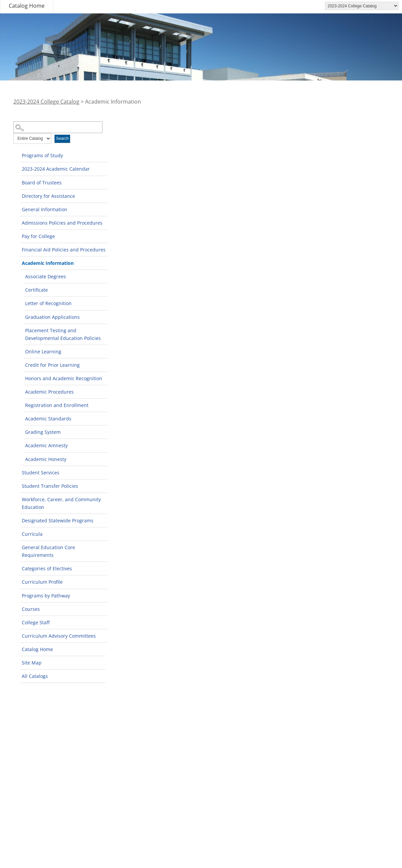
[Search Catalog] (58, 127)
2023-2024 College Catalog (46, 102)
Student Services (41, 473)
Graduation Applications (52, 317)
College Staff (36, 622)
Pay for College (38, 236)
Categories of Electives (47, 568)
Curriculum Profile (42, 582)
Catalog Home (27, 6)
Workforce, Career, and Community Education (61, 503)
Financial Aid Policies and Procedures (64, 250)
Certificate (37, 290)
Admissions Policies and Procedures (62, 223)
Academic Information (48, 263)
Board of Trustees (42, 183)
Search (62, 138)
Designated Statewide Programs (58, 520)
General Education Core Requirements (48, 551)
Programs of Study (42, 155)
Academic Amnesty (46, 445)
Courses (31, 609)
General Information (45, 209)
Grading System (43, 432)
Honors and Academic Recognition (64, 378)
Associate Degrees (46, 276)
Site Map (32, 663)
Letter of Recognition (48, 303)
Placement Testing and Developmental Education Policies (63, 334)
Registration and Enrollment (57, 405)
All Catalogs (35, 676)
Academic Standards (48, 419)
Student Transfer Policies (50, 486)
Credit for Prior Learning (52, 365)
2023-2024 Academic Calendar (56, 169)
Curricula (32, 534)
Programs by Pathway (46, 596)
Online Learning (43, 352)
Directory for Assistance (48, 196)
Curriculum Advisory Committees (59, 636)
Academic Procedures (49, 392)
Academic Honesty (46, 459)
